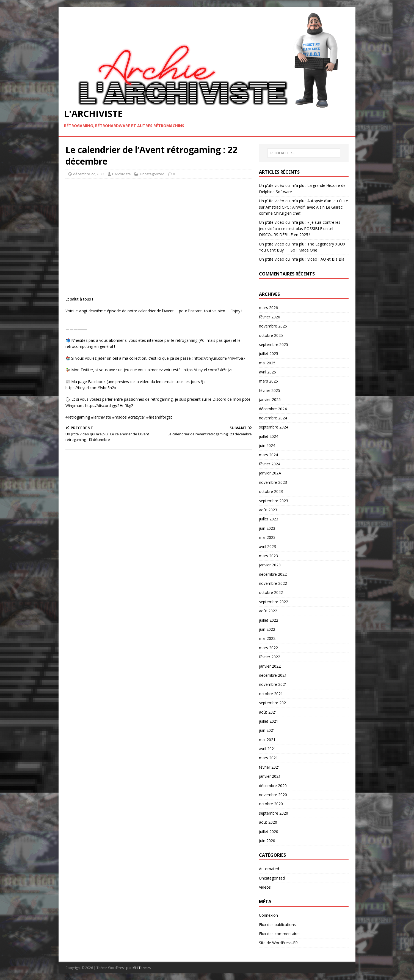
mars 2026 (268, 308)
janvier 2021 (270, 776)
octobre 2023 (271, 491)
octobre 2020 (271, 804)
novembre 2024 (273, 418)
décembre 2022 (273, 574)
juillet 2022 (269, 620)
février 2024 (270, 464)
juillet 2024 (269, 436)
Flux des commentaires (280, 934)
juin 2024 (267, 445)
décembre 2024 (273, 409)
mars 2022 (268, 648)
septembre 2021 (274, 703)
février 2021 (270, 767)
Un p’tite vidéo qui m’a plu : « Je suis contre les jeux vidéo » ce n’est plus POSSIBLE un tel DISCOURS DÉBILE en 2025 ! (300, 228)
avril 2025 (267, 372)
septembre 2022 (274, 602)
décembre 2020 (273, 786)
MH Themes (142, 968)
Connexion (268, 915)
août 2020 (268, 822)
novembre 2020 (273, 795)
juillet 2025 (269, 353)
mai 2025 (267, 363)
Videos (265, 887)
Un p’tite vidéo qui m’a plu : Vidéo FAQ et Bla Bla (302, 259)
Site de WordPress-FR (278, 943)
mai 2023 (267, 537)
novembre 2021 (273, 684)
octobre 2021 (271, 694)
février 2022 (270, 657)
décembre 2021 (273, 675)
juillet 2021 (269, 721)
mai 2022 (267, 638)
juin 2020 (267, 841)
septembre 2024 (274, 427)
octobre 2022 (271, 592)
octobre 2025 (271, 335)
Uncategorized (152, 174)
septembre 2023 (274, 501)
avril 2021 (267, 749)
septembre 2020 (274, 813)
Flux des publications (277, 925)
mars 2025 (268, 381)
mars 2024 (268, 455)
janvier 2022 (270, 666)
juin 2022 (267, 629)
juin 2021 (267, 730)
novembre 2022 (273, 583)
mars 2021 (268, 758)
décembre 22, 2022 (89, 174)
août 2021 (268, 712)
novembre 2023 (273, 482)
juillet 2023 (269, 519)
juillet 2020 (269, 832)
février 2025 (270, 390)
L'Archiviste (122, 174)
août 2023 (268, 510)
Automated (269, 869)
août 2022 (268, 611)
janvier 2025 (270, 399)
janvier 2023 (270, 565)
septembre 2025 (274, 344)
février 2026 (270, 317)
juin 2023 (267, 528)
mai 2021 (267, 740)
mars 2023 (268, 556)
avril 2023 (267, 546)
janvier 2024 (270, 473)
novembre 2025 (273, 326)
